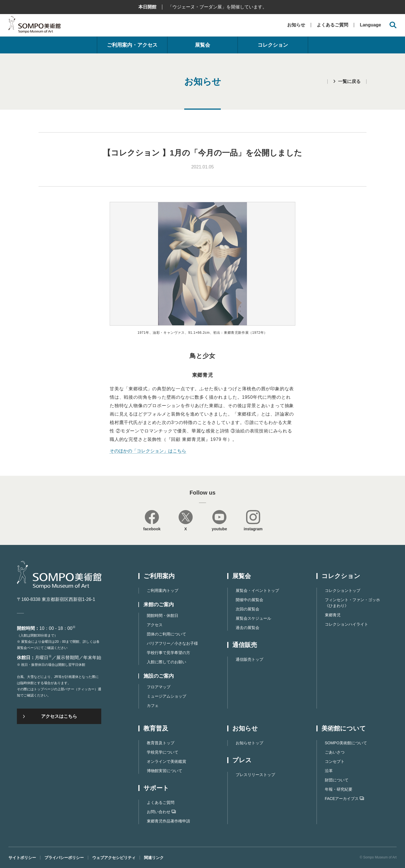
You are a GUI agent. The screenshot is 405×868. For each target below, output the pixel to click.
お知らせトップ (249, 743)
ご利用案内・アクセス (132, 45)
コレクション (273, 45)
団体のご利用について (166, 634)
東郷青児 (333, 615)
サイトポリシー (22, 858)
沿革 (329, 771)
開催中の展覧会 (249, 600)
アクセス (155, 625)
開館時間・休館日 (163, 616)
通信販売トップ (249, 659)
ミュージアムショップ (166, 696)
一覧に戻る (349, 81)
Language (370, 25)
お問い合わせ (161, 812)
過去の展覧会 (247, 628)
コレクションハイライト (346, 624)
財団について (337, 780)
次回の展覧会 (247, 609)
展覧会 (202, 45)
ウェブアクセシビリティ (114, 858)
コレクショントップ (343, 590)
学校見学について (163, 752)
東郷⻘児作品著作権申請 (168, 821)
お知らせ (296, 25)
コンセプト (335, 761)
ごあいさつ (335, 752)
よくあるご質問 (332, 25)
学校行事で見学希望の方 (168, 653)
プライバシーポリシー (64, 858)
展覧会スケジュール (253, 618)
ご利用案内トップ (163, 590)
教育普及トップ (161, 743)
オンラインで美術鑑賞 (166, 761)
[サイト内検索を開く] (393, 25)
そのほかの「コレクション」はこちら (148, 451)
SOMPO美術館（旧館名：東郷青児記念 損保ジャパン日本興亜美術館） (34, 26)
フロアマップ (159, 687)
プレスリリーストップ (255, 775)
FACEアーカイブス (345, 799)
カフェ (153, 705)
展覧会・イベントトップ (257, 590)
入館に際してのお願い (166, 662)
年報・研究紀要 (339, 789)
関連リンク (154, 858)
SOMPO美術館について (346, 743)
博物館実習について (165, 771)
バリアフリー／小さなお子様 (172, 643)
